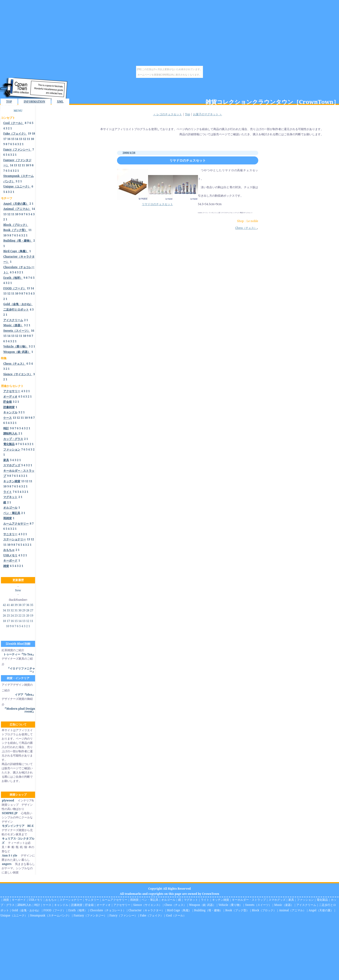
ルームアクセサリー (115, 900)
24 (12, 615)
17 (5, 139)
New (18, 590)
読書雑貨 (77, 905)
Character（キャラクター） (146, 910)
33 (8, 610)
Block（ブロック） (264, 910)
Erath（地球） (78, 910)
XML (60, 102)
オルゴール (168, 900)
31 (16, 610)
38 (20, 605)
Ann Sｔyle (9, 855)
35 (32, 605)
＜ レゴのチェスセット (167, 114)
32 (12, 610)
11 (28, 139)
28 (28, 610)
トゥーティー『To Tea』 (19, 654)
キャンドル (61, 905)
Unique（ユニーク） (14, 915)
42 (4, 605)
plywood (8, 800)
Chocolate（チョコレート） (108, 910)
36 (28, 605)
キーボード (19, 900)
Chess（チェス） (246, 228)
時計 (37, 905)
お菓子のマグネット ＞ (208, 114)
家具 (291, 900)
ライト (205, 900)
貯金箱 (89, 905)
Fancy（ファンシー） (123, 915)
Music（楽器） (284, 905)
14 (17, 139)
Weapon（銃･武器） (202, 905)
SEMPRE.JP (10, 813)
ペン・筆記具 (150, 900)
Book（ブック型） (237, 910)
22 (20, 615)
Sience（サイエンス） (147, 905)
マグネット (191, 900)
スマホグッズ (277, 900)
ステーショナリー (71, 900)
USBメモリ (36, 900)
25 (8, 615)
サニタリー (92, 900)
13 (21, 139)
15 (13, 139)
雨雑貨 (134, 900)
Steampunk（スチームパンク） (50, 915)
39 (16, 605)
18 (33, 133)
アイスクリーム (306, 905)
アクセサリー (122, 905)
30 (20, 610)
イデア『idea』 (25, 695)
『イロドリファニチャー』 (21, 670)
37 (24, 605)
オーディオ (104, 905)
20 (28, 615)
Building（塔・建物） (208, 910)
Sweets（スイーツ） (258, 905)
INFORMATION (34, 102)
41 (8, 605)
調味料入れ (24, 905)
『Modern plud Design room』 (19, 710)
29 (24, 610)
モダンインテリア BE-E (18, 826)
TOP (9, 102)
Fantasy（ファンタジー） (90, 915)
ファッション (305, 900)
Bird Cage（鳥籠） (179, 910)
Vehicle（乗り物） (230, 905)
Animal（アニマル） (292, 910)
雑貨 (6, 900)
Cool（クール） (176, 915)
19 (30, 133)
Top (188, 114)
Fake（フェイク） (152, 915)
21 (24, 615)
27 (32, 610)
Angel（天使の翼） (321, 910)
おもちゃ (51, 900)
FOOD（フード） (55, 910)
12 (24, 139)
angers (7, 864)
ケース (47, 905)
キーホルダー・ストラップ (249, 900)
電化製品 (322, 900)
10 (32, 139)
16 (9, 139)
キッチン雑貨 (221, 900)
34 (4, 610)
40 (12, 605)
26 (4, 615)
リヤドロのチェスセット (188, 160)
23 (16, 615)
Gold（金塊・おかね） (26, 910)
